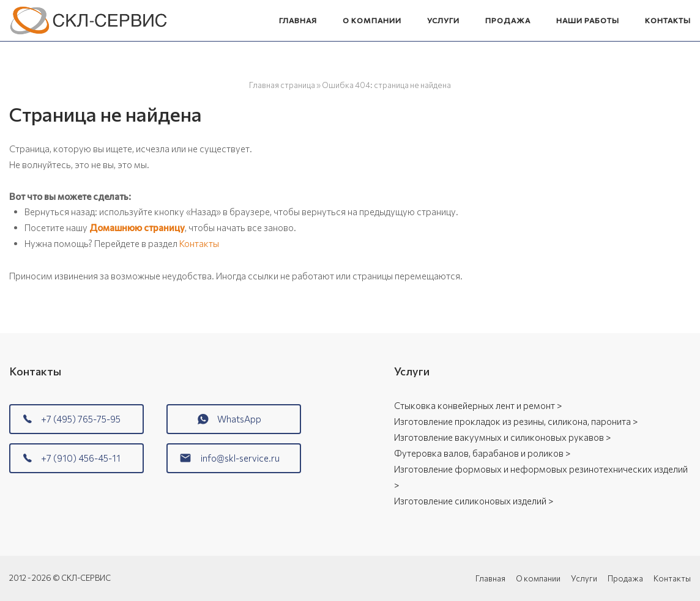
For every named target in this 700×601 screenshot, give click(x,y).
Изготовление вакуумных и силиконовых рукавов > (502, 437)
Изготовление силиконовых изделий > (474, 501)
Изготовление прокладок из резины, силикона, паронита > (516, 421)
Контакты (668, 20)
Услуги (443, 20)
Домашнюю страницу (137, 227)
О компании (372, 20)
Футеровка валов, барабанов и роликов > (482, 453)
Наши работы (588, 20)
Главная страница (282, 85)
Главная (298, 20)
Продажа (508, 20)
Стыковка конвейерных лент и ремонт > (478, 405)
